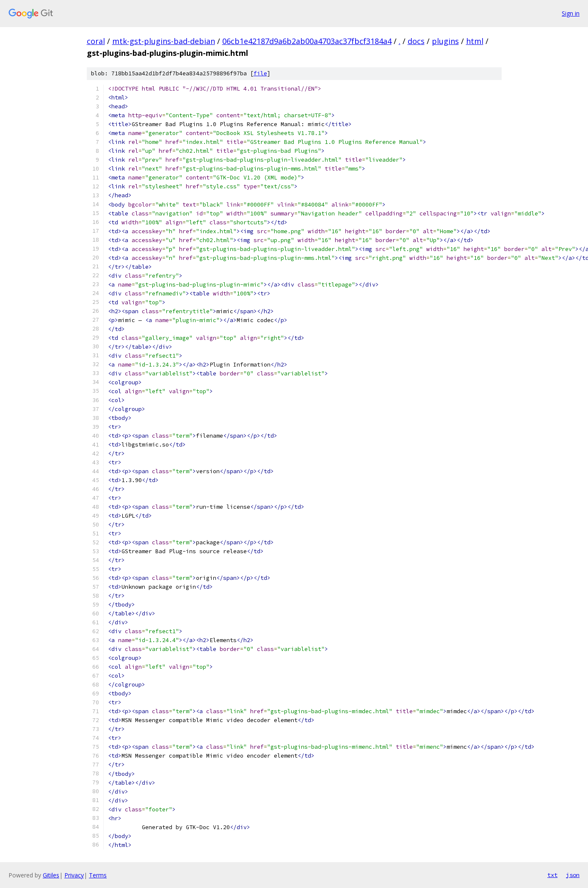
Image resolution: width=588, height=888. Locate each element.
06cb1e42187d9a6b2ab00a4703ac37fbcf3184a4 (307, 41)
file (260, 73)
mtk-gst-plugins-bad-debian (164, 41)
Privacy (74, 875)
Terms (98, 875)
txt (552, 875)
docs (416, 41)
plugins (445, 41)
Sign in (571, 13)
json (573, 875)
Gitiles (51, 875)
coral (96, 41)
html (475, 41)
